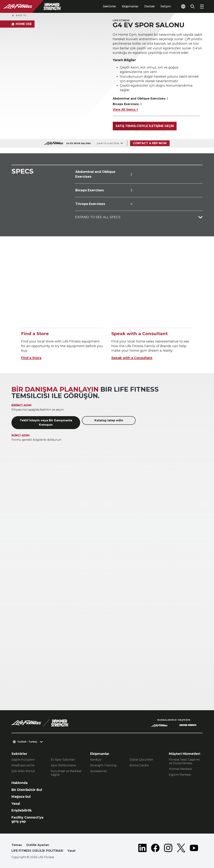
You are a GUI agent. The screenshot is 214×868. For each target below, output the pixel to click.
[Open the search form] (193, 6)
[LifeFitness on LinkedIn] (142, 849)
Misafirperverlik (23, 765)
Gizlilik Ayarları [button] (38, 845)
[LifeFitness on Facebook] (155, 849)
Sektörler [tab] (110, 6)
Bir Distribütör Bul (27, 790)
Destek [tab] (149, 6)
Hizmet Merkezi (181, 769)
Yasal (16, 804)
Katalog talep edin (109, 420)
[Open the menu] (202, 6)
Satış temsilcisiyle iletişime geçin (145, 126)
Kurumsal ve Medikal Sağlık (66, 773)
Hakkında (20, 783)
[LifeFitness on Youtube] (194, 849)
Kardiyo (96, 760)
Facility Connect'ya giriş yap (27, 819)
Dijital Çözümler (141, 760)
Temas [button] (17, 845)
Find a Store (31, 358)
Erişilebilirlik (22, 810)
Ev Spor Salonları (63, 760)
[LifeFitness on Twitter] (181, 849)
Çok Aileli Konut (23, 771)
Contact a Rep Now (150, 143)
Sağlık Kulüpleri (23, 760)
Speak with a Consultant (132, 358)
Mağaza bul (21, 797)
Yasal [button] (71, 851)
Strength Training (103, 765)
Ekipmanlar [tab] (130, 6)
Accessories (98, 771)
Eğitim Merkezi (180, 775)
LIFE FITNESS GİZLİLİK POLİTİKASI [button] (37, 851)
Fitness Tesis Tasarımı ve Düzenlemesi (184, 761)
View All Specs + (125, 109)
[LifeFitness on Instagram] (168, 849)
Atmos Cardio (139, 765)
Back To (19, 16)
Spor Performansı (64, 765)
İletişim (166, 6)
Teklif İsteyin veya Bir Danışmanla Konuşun (46, 423)
